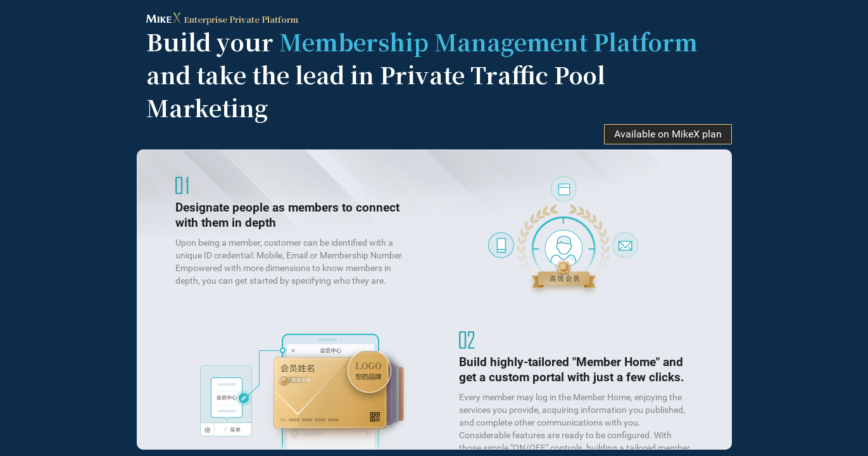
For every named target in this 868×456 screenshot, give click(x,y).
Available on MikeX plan (668, 134)
